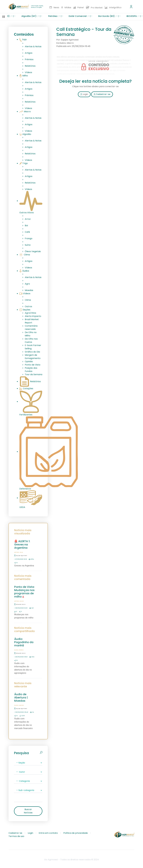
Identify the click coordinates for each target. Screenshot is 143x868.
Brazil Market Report (32, 321)
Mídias (66, 7)
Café (27, 232)
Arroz (28, 219)
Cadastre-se (15, 833)
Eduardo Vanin (20, 604)
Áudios (24, 271)
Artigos (29, 53)
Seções (25, 310)
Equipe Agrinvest (21, 555)
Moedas (29, 290)
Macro (25, 112)
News (54, 7)
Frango (29, 238)
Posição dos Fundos (31, 370)
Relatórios (30, 66)
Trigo (24, 163)
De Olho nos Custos (31, 340)
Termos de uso (16, 836)
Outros (28, 306)
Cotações (26, 388)
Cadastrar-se (102, 94)
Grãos (21, 650)
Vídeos (28, 72)
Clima (25, 255)
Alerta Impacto (33, 316)
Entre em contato (48, 833)
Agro (27, 284)
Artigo (17, 552)
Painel (79, 7)
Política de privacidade (76, 833)
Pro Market (94, 8)
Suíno (28, 245)
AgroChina (30, 313)
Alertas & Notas (33, 46)
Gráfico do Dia (32, 352)
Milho (24, 76)
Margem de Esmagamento (33, 357)
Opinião (29, 361)
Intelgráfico (113, 7)
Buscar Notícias (28, 811)
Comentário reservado (31, 327)
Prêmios (29, 59)
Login (84, 94)
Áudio (16, 650)
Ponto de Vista (32, 365)
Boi (26, 225)
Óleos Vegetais (33, 251)
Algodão (25, 134)
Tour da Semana (34, 374)
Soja (23, 39)
